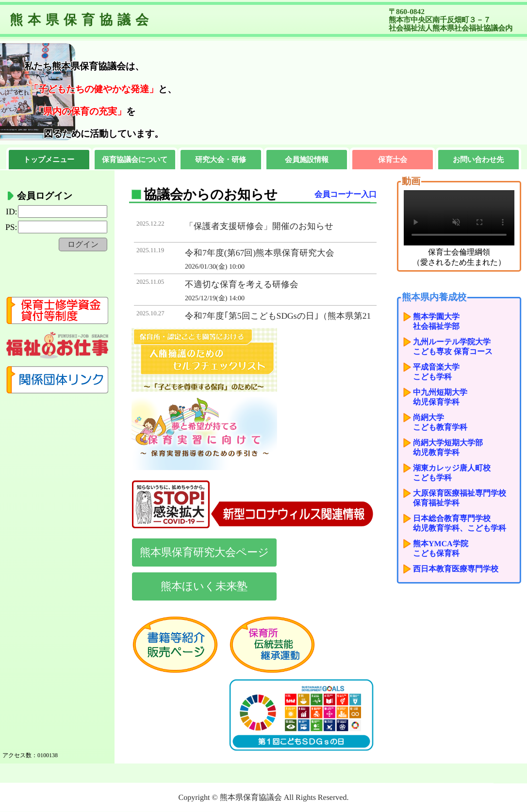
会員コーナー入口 (346, 194)
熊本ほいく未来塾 (204, 586)
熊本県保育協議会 (82, 20)
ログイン (83, 244)
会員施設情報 (307, 159)
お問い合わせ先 (478, 159)
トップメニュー (49, 159)
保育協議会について (135, 159)
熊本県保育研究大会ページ (204, 552)
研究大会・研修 (221, 159)
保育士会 (393, 159)
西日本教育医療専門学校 (456, 569)
